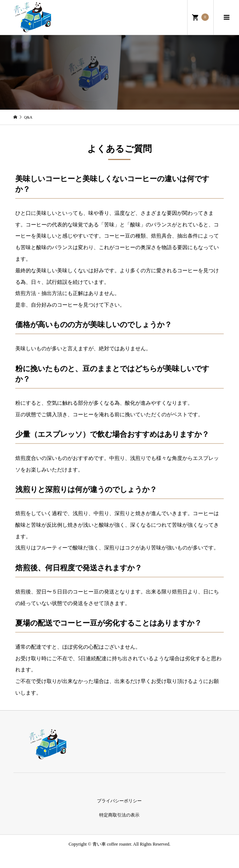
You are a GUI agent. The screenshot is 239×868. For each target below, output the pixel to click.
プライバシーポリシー (119, 801)
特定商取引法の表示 (119, 815)
